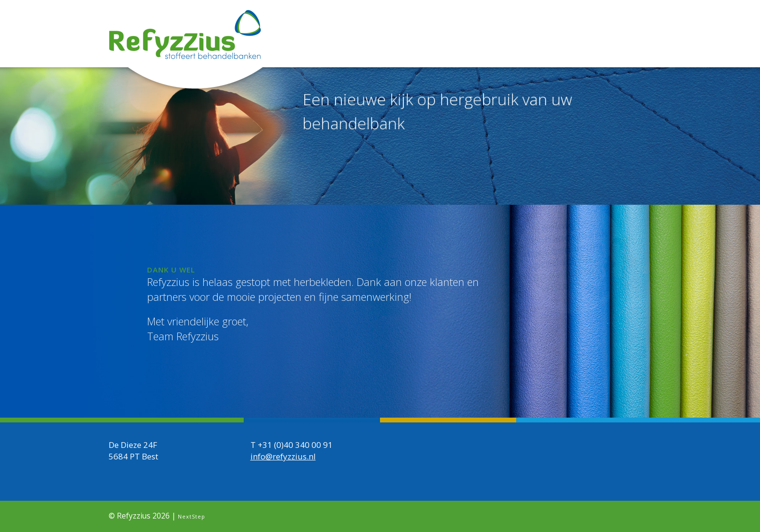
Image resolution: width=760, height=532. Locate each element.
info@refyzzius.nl (283, 456)
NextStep (192, 516)
